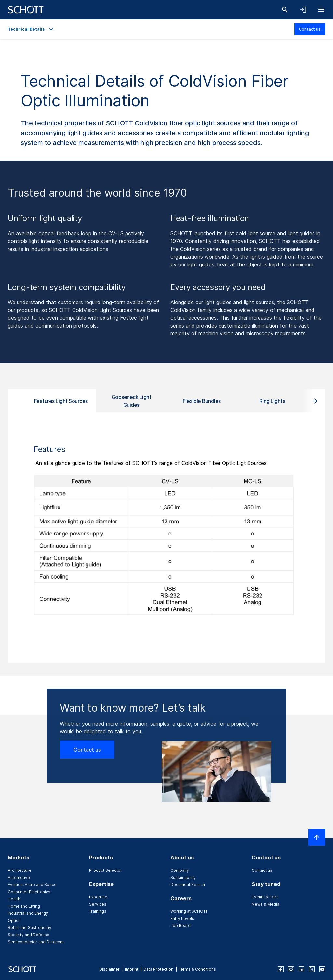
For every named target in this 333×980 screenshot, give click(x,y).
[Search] (285, 10)
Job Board (180, 926)
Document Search (188, 885)
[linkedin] (301, 969)
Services (98, 904)
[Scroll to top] (317, 837)
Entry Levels (182, 918)
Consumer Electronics (29, 892)
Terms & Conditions (197, 969)
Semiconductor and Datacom (36, 942)
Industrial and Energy (28, 913)
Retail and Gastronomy (30, 928)
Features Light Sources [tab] (61, 401)
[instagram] (291, 969)
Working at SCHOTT (189, 911)
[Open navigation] (321, 10)
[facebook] (281, 969)
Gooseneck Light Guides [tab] (132, 401)
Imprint (132, 969)
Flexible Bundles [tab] (202, 401)
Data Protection (158, 969)
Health (14, 899)
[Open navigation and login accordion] (303, 10)
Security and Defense (29, 935)
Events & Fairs (265, 897)
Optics (14, 920)
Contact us (310, 29)
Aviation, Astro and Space (32, 885)
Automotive (19, 877)
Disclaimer (109, 969)
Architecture (20, 870)
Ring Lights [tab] (272, 401)
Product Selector (106, 870)
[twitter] (312, 969)
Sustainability (183, 877)
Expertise (98, 897)
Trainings (98, 911)
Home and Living (24, 906)
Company (180, 870)
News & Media (266, 904)
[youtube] (322, 969)
